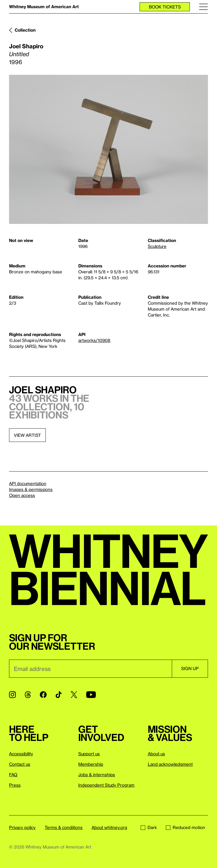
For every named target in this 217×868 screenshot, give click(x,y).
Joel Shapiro (26, 46)
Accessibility (21, 754)
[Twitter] (74, 695)
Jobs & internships (97, 775)
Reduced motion (185, 827)
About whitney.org (109, 827)
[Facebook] (43, 695)
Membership (91, 764)
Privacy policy (22, 827)
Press (15, 785)
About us (156, 754)
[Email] (90, 669)
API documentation (28, 483)
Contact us (20, 764)
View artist (27, 435)
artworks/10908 (94, 340)
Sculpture (157, 246)
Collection (25, 30)
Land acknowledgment (170, 764)
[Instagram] (12, 695)
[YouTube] (91, 695)
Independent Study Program (106, 785)
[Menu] (203, 7)
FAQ (13, 775)
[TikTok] (59, 695)
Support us (89, 754)
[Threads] (28, 695)
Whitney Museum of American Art (44, 6)
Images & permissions (31, 489)
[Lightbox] (108, 149)
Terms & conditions (64, 827)
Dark (149, 827)
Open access (22, 495)
